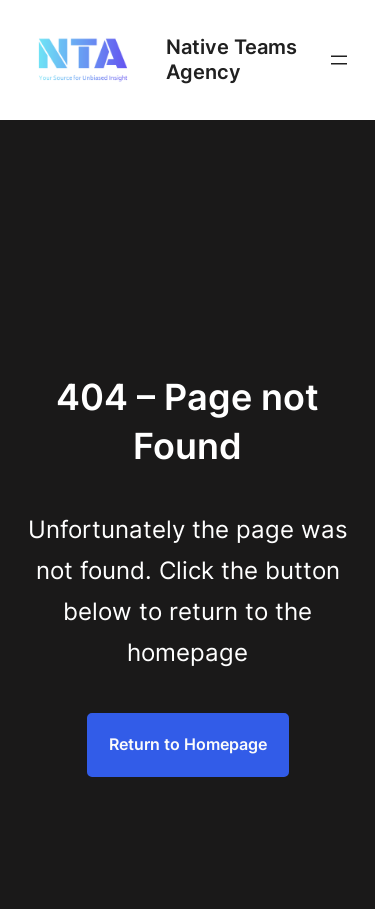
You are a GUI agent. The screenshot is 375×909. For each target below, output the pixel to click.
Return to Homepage (188, 744)
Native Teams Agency (231, 59)
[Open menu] (339, 60)
